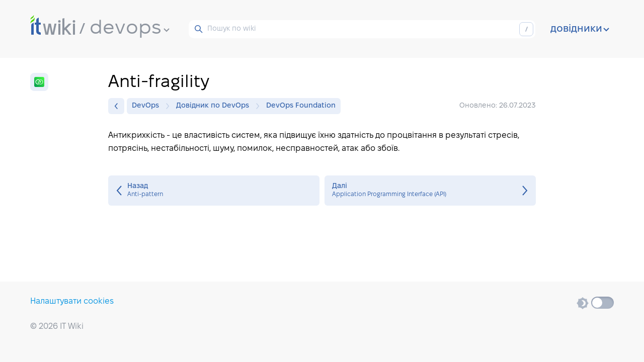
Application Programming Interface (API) (430, 191)
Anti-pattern (214, 191)
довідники (580, 29)
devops (130, 29)
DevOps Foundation (301, 106)
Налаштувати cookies (72, 301)
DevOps (148, 106)
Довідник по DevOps (215, 106)
